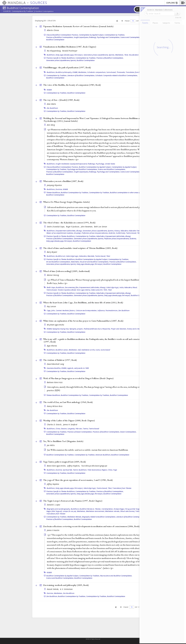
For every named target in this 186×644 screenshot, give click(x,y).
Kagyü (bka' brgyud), (54, 511)
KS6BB (49, 90)
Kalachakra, (101, 236)
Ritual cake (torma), (128, 511)
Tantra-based (94, 429)
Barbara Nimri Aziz (55, 382)
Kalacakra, (125, 231)
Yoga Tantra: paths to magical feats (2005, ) (64, 462)
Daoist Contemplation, (128, 432)
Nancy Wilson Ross (55, 406)
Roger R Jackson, (73, 227)
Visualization (134, 55)
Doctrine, (59, 189)
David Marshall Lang (55, 364)
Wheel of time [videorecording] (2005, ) (66, 271)
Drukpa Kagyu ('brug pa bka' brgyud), (128, 509)
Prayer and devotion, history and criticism (127, 329)
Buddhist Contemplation (44, 11)
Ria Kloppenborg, (54, 51)
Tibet (139, 233)
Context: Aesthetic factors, (66, 310)
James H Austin (53, 530)
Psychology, (100, 164)
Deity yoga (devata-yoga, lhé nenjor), (69, 55)
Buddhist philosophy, (64, 72)
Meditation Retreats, (75, 517)
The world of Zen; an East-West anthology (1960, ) (68, 402)
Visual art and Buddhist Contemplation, (94, 262)
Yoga (115, 470)
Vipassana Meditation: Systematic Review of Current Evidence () (78, 26)
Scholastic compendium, (97, 72)
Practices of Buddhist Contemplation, (60, 37)
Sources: (7, 11)
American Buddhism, (103, 455)
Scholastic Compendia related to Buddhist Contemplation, (117, 75)
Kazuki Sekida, (53, 589)
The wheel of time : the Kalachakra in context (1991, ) (69, 223)
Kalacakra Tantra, (135, 231)
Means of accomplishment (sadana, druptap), (64, 233)
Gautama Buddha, (54, 368)
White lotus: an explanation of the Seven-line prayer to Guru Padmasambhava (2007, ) (83, 321)
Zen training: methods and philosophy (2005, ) (66, 585)
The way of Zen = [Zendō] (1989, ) (61, 100)
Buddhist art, (61, 256)
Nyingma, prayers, (76, 329)
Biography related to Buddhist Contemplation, (99, 517)
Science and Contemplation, (131, 37)
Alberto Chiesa (53, 30)
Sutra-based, (111, 72)
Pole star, (79, 429)
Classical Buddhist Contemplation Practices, (62, 35)
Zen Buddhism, (52, 596)
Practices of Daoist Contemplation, (80, 432)
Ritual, (135, 287)
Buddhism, (51, 55)
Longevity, (71, 429)
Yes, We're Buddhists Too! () (63, 441)
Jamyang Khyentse (54, 185)
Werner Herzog (53, 275)
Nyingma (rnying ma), (61, 329)
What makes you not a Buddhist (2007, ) (63, 181)
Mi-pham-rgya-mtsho (56, 325)
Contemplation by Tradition (23, 11)
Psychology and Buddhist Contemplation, (82, 169)
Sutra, (98, 350)
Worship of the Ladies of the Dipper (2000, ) (69, 420)
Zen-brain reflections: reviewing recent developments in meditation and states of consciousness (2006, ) (91, 526)
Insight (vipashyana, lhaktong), (85, 37)
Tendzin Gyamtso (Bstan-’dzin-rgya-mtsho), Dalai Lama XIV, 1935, (83, 290)
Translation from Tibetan (122, 488)
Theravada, (121, 72)
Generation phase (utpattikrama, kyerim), (99, 55)
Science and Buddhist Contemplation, (112, 169)
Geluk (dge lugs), (72, 256)
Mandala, (91, 256)
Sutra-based (105, 350)
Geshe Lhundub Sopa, (56, 227)
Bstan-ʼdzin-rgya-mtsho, (57, 466)
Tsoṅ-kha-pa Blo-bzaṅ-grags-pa (94, 466)
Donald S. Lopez (54, 505)
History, (117, 231)
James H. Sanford (70, 424)
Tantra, (86, 429)
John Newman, (87, 227)
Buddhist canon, (62, 350)
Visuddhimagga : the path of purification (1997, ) (67, 67)
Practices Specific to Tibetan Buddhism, (61, 58)
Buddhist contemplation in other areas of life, (126, 192)
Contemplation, (107, 509)
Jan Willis (51, 445)
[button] (183, 3)
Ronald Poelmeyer (70, 51)
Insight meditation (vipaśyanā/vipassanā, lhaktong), (75, 164)
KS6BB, (75, 72)
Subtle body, (121, 233)
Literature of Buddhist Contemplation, (81, 75)
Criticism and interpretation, (86, 310)
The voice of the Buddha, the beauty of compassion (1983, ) (72, 85)
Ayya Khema (52, 346)
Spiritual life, (68, 470)
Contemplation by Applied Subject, (91, 35)
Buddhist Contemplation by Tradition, (75, 192)
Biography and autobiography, (59, 509)
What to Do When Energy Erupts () (66, 202)
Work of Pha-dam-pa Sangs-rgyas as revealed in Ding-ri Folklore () (78, 378)
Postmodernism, (112, 310)
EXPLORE (172, 3)
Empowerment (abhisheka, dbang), (69, 231)
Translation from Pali (134, 72)
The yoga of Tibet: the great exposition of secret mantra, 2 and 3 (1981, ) (78, 480)
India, (122, 287)
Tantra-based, (131, 233)
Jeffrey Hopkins (53, 484)
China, (58, 429)
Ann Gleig (51, 125)
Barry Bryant (52, 252)
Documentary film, (72, 287)
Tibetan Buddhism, (53, 192)
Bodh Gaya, (51, 287)
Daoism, (64, 429)
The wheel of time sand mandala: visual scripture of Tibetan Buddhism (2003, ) (80, 248)
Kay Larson (51, 306)
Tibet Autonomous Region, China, (100, 470)
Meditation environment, (95, 511)
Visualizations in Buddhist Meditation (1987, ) (70, 47)
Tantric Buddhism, (80, 470)
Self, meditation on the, (86, 350)
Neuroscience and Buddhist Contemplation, (116, 576)
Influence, (101, 310)
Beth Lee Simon (100, 227)
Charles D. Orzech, (55, 424)
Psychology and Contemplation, (108, 37)
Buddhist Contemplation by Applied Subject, (95, 167)
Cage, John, (51, 310)
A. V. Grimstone (66, 589)
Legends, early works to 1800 (78, 368)
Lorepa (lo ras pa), (70, 511)
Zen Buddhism (52, 108)
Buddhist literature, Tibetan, (90, 509)
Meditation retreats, (113, 511)
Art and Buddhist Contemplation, (58, 262)
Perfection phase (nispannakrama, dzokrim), (99, 233)
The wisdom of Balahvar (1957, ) (60, 360)
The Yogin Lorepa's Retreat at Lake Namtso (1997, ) (73, 501)
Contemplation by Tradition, (115, 35)
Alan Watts (51, 104)
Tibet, (126, 55)
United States (110, 164)
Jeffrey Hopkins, (74, 466)
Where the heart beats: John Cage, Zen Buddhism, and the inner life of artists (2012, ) (83, 302)
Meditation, (120, 55)
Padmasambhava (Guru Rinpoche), (97, 329)
